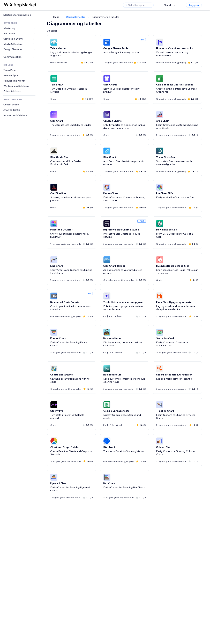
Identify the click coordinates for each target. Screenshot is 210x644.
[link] (19, 15)
